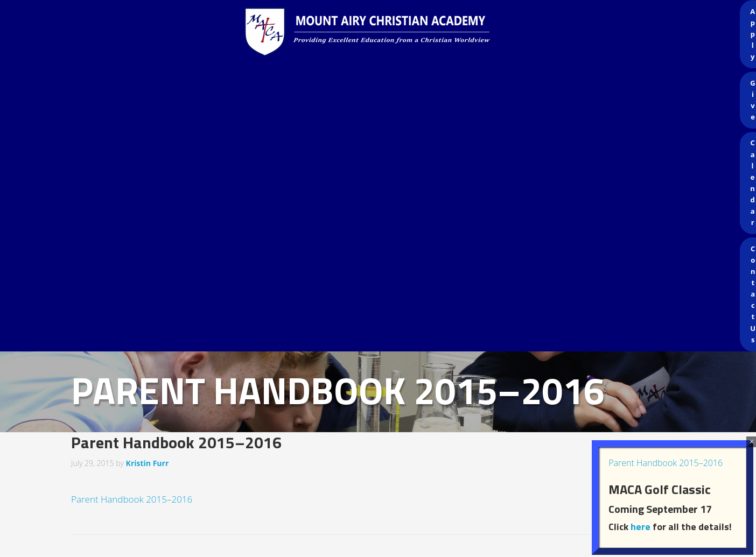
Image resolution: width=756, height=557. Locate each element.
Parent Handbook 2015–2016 (132, 499)
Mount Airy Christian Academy (381, 32)
